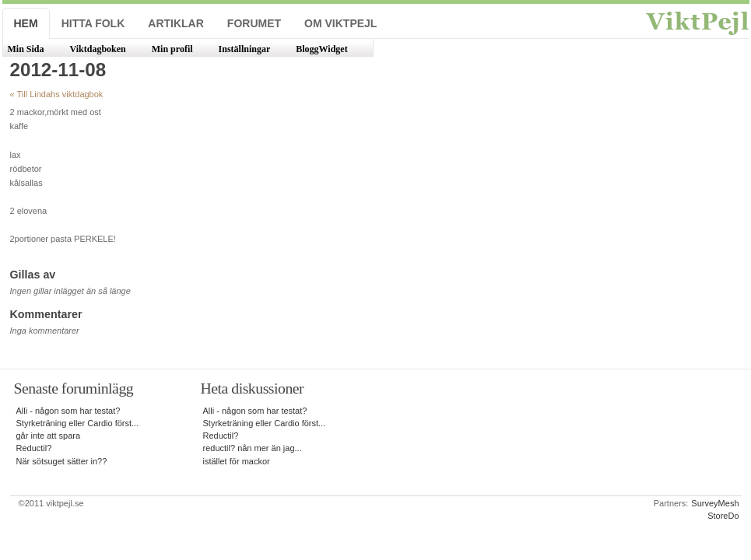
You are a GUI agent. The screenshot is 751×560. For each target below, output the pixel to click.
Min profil (172, 49)
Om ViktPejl (340, 23)
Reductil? (34, 448)
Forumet (254, 23)
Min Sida (26, 49)
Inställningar (245, 49)
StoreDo (723, 516)
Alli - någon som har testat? (68, 411)
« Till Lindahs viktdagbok (57, 94)
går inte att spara (49, 436)
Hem (26, 23)
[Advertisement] (608, 196)
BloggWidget (321, 49)
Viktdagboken (98, 49)
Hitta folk (93, 23)
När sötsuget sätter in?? (62, 461)
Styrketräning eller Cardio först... (78, 423)
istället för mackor (237, 461)
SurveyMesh (715, 503)
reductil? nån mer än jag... (253, 448)
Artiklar (176, 23)
